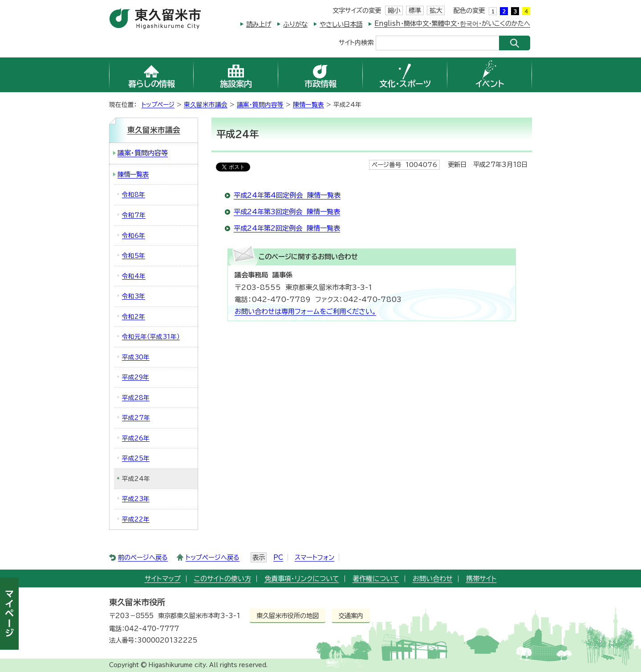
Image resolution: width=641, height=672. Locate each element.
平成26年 (136, 438)
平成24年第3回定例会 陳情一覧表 (287, 212)
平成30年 (136, 357)
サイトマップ (163, 579)
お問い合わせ (433, 579)
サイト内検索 (356, 42)
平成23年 (136, 499)
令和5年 (134, 256)
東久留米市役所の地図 (288, 616)
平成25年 (136, 458)
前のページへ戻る (143, 557)
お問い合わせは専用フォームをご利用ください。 (305, 312)
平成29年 (136, 377)
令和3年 (134, 296)
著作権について (376, 579)
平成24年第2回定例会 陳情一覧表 (287, 228)
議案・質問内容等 (260, 105)
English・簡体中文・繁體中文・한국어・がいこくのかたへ (452, 23)
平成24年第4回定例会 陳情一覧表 (287, 195)
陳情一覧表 (308, 105)
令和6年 (134, 236)
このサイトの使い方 (223, 579)
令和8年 (134, 195)
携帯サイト (481, 579)
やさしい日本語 (341, 24)
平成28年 (136, 398)
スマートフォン (314, 557)
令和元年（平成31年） (151, 337)
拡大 (436, 10)
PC (278, 557)
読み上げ (259, 24)
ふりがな (295, 24)
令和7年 (134, 215)
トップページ (158, 105)
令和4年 (134, 276)
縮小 (394, 10)
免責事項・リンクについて (302, 579)
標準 (415, 10)
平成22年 (136, 519)
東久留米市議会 (206, 105)
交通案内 (351, 616)
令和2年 (134, 317)
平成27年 (136, 418)
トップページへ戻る (213, 557)
